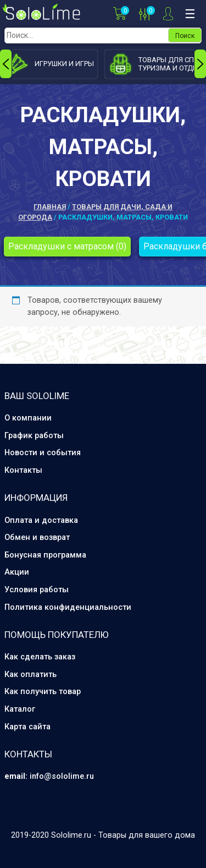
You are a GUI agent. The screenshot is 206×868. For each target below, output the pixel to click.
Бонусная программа (45, 555)
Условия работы (37, 590)
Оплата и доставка (41, 520)
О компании (28, 418)
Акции (17, 572)
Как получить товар (43, 692)
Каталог (20, 709)
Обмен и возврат (37, 537)
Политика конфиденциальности (68, 607)
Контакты (23, 470)
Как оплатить (30, 675)
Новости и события (43, 453)
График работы (34, 436)
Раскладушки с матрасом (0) (67, 246)
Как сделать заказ (40, 657)
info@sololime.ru (62, 776)
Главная (50, 207)
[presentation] (6, 64)
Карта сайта (27, 727)
